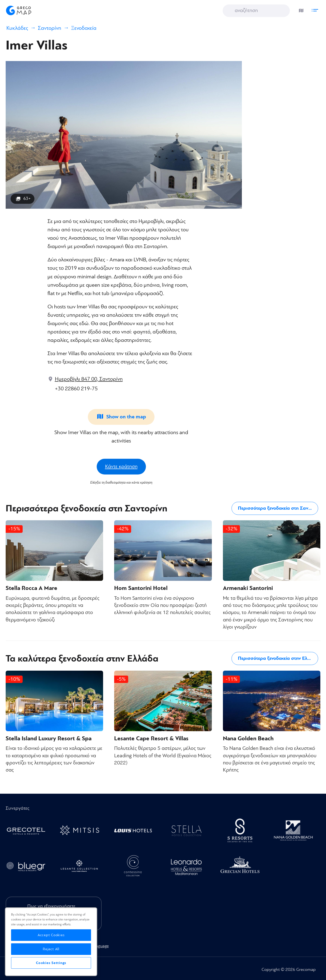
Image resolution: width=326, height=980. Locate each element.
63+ (27, 198)
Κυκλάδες (17, 28)
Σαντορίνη (50, 28)
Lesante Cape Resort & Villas (151, 739)
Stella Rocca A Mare (31, 588)
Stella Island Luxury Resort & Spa (49, 739)
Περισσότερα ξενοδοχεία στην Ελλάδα (278, 658)
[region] (51, 942)
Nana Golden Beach (248, 739)
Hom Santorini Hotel (141, 588)
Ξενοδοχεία (84, 28)
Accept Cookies (51, 935)
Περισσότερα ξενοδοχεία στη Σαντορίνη (279, 508)
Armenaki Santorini (248, 588)
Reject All (51, 949)
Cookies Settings (51, 963)
